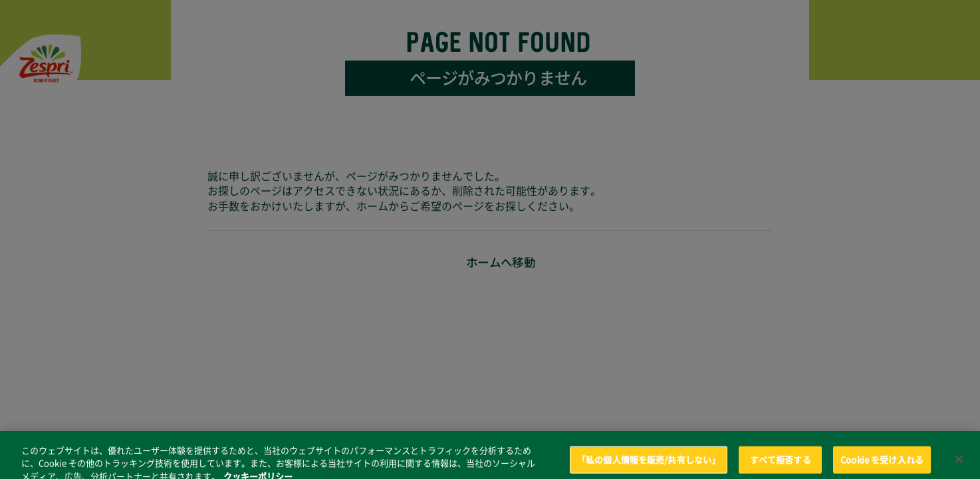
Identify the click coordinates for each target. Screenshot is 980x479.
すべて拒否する (781, 465)
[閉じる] (959, 464)
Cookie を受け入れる (882, 465)
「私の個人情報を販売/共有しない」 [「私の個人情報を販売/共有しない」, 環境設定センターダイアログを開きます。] (649, 465)
